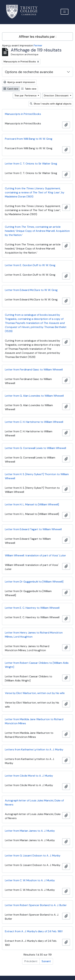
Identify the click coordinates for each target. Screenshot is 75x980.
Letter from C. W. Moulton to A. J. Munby (30, 880)
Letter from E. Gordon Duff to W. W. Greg (30, 265)
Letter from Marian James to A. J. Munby (30, 831)
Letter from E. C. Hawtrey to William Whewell (32, 608)
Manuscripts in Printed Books (23, 114)
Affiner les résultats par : (38, 37)
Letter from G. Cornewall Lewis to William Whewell (35, 448)
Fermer (38, 45)
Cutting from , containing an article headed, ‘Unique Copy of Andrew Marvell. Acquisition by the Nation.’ (37, 231)
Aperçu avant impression (19, 82)
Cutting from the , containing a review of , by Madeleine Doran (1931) (35, 192)
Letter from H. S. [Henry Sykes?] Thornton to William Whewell (37, 476)
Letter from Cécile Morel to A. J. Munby (29, 776)
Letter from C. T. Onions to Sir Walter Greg (31, 164)
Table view (29, 89)
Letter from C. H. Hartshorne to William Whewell (34, 422)
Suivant (46, 961)
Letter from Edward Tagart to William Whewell (33, 529)
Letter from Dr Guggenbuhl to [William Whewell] (34, 582)
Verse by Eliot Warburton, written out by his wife (35, 693)
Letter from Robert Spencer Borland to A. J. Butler (36, 905)
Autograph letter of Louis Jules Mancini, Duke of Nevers (34, 803)
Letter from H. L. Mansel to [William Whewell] (32, 504)
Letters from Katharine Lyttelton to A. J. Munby (34, 749)
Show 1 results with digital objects (51, 104)
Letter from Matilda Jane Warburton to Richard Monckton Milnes (34, 721)
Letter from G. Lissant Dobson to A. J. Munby (33, 856)
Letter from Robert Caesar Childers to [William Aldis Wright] (37, 665)
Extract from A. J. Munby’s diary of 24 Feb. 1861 (34, 931)
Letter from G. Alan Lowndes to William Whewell (34, 396)
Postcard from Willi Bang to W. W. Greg (29, 139)
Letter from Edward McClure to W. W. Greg (31, 290)
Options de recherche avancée (29, 72)
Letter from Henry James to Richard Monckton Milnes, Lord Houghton (34, 635)
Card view (11, 89)
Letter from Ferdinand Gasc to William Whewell (34, 370)
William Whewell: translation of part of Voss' (35, 555)
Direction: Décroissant (57, 96)
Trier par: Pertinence (26, 96)
